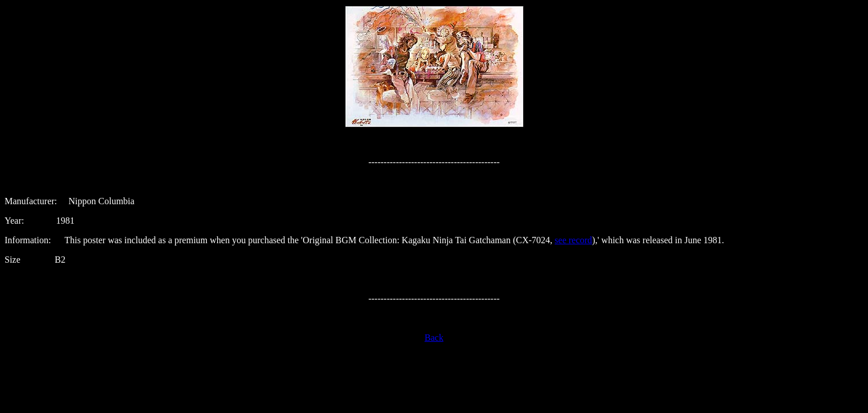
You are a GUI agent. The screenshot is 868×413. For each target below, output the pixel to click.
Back (434, 338)
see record (573, 240)
